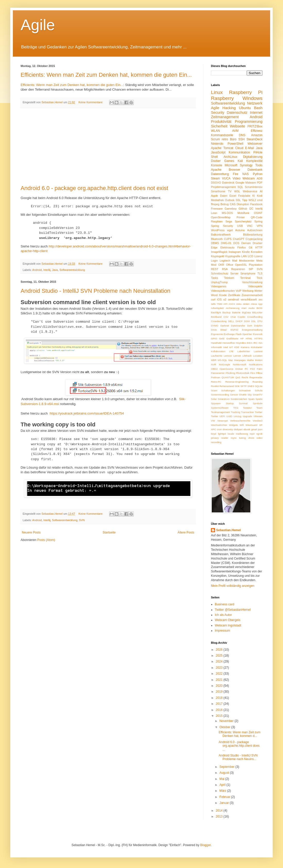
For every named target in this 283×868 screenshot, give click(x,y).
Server (234, 273)
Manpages (240, 360)
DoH (250, 326)
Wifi (242, 425)
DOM (247, 321)
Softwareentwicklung (72, 270)
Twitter (215, 416)
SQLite (259, 386)
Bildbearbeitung (253, 235)
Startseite (109, 532)
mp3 (252, 434)
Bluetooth (217, 239)
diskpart (238, 429)
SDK (237, 386)
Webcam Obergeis (228, 620)
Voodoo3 (258, 421)
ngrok (259, 434)
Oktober (225, 727)
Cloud (239, 148)
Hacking (229, 108)
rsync (234, 438)
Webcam (249, 178)
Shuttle (243, 395)
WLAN (215, 131)
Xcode (223, 295)
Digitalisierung (253, 157)
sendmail (233, 299)
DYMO (215, 326)
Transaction (247, 412)
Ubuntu (245, 108)
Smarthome (218, 191)
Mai (222, 779)
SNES (251, 386)
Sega (229, 221)
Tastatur (247, 408)
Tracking (235, 412)
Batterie (236, 312)
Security (218, 113)
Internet (256, 113)
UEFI (222, 416)
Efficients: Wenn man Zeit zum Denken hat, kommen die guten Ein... (106, 75)
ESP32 (234, 330)
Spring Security (222, 226)
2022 (220, 674)
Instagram (235, 252)
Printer (241, 217)
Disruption (243, 204)
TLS (260, 273)
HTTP (259, 247)
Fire (236, 174)
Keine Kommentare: (91, 102)
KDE (237, 347)
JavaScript (218, 152)
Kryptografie (233, 256)
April (223, 785)
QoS (238, 377)
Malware (251, 183)
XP (261, 425)
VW (213, 421)
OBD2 (214, 369)
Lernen (237, 356)
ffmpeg (215, 204)
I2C (251, 209)
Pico (253, 373)
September (227, 767)
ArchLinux (230, 157)
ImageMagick (219, 252)
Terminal (245, 278)
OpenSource (226, 369)
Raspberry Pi (246, 92)
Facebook (256, 204)
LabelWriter (244, 351)
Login (214, 261)
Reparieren (238, 269)
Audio (251, 308)
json (260, 429)
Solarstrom (224, 399)
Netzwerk (255, 103)
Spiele (259, 399)
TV (230, 191)
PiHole (258, 152)
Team (259, 408)
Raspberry (222, 98)
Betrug (225, 204)
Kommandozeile (222, 135)
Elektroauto (228, 247)
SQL (240, 187)
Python (258, 174)
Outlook (230, 200)
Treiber (259, 412)
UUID (229, 416)
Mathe (250, 360)
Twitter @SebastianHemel (233, 610)
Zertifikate (234, 295)
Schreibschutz (220, 273)
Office (229, 265)
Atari (244, 308)
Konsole (216, 165)
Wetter (258, 291)
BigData (246, 312)
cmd (260, 200)
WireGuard (251, 425)
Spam (251, 399)
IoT (231, 347)
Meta (259, 261)
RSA (225, 269)
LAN (244, 256)
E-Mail (250, 148)
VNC (250, 226)
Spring (258, 221)
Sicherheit (219, 126)
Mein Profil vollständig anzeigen (233, 586)
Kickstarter (257, 347)
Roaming (258, 382)
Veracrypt (223, 421)
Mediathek (217, 200)
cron (219, 429)
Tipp (245, 200)
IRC (256, 343)
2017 (220, 704)
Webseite (237, 126)
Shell (214, 157)
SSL (238, 200)
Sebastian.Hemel (228, 530)
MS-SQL (222, 360)
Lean (214, 213)
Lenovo (228, 356)
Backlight (216, 312)
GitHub (243, 209)
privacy (215, 438)
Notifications (256, 364)
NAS (246, 174)
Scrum (215, 139)
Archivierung (232, 308)
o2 (225, 299)
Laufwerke (217, 356)
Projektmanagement (223, 187)
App (260, 304)
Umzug (237, 416)
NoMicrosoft (240, 364)
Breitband (216, 317)
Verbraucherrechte (240, 421)
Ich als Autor (223, 615)
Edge (214, 247)
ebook (247, 429)
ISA (260, 343)
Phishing (230, 373)
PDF (260, 183)
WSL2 (252, 200)
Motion (259, 360)
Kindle (246, 252)
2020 (220, 686)
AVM (235, 131)
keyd (214, 434)
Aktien (246, 304)
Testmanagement (220, 412)
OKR (221, 265)
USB (240, 226)
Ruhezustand (227, 386)
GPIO (214, 338)
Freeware (217, 209)
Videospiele (255, 286)
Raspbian (217, 221)
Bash (258, 108)
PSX (253, 369)
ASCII (232, 304)
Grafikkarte (232, 338)
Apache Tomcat (222, 148)
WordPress (218, 230)
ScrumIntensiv (254, 187)
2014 (220, 811)
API (225, 304)
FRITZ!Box (255, 126)
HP (242, 338)
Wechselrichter (219, 425)
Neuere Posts (31, 532)
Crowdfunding (255, 317)
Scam (214, 390)
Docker (216, 161)
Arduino (240, 230)
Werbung (248, 291)
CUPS (228, 239)
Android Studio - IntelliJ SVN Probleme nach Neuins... (238, 757)
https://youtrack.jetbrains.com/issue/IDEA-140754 (87, 413)
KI (254, 196)
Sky (250, 395)
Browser (234, 170)
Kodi (260, 196)
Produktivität (221, 122)
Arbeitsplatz (217, 308)
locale (231, 434)
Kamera (245, 347)
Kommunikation (239, 152)
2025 (220, 656)
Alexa (254, 304)
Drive (214, 330)
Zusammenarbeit (252, 295)
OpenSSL (241, 265)
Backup (226, 312)
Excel (233, 196)
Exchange (229, 334)
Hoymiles (241, 343)
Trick (259, 278)
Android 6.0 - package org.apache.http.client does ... (239, 746)
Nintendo (217, 144)
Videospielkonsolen (223, 291)
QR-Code (257, 217)
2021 (220, 680)
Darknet (225, 326)
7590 (220, 304)
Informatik (216, 347)
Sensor (234, 395)
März (223, 791)
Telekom (229, 278)
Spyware (216, 403)
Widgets (233, 425)
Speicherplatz (243, 221)
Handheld (216, 343)
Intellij (47, 270)
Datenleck (228, 183)
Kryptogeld (218, 256)
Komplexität (254, 161)
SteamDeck (254, 139)
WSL (237, 191)
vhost (251, 438)
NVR (214, 364)
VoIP (239, 291)
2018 (220, 698)
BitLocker (257, 312)
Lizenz (258, 256)
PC (246, 369)
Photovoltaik (243, 373)
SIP (251, 269)
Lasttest (258, 351)
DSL (254, 321)
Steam (215, 178)
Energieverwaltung (252, 330)
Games (229, 161)
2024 (220, 661)
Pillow (259, 373)
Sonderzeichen (239, 399)
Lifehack (247, 356)
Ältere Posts (186, 532)
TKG (236, 408)
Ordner (239, 369)
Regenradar (256, 377)
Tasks (215, 278)
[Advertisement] (108, 147)
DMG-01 (226, 243)
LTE (231, 351)
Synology (246, 165)
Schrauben (245, 390)
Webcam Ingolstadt (228, 625)
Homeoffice (229, 343)
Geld (222, 338)
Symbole (258, 403)
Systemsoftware (220, 408)
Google (240, 183)
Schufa (259, 390)
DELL (231, 321)
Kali (240, 161)
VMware (258, 416)
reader (225, 438)
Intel (226, 347)
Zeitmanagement (225, 117)
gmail (254, 429)
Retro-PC (216, 382)
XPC (214, 429)
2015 (220, 716)
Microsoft (231, 165)
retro (225, 139)
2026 (220, 650)
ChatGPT (239, 239)
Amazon (257, 135)
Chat (233, 317)
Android (37, 270)
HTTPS (258, 338)
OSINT (258, 213)
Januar (225, 803)
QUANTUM (228, 377)
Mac (231, 360)
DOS (236, 243)
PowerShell (236, 144)
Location (258, 356)
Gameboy (231, 209)
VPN (260, 226)
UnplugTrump (219, 282)
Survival (243, 403)
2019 (220, 692)
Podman (216, 377)
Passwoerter (218, 373)
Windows (252, 98)
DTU (260, 321)
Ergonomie (217, 334)
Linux (217, 92)
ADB (260, 178)
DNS (242, 135)
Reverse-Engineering (237, 382)
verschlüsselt (249, 299)
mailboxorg (242, 434)
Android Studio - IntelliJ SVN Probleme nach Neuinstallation (95, 291)
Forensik (258, 334)
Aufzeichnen (255, 230)
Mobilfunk (243, 213)
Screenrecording (220, 395)
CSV (226, 317)
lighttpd (222, 434)
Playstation (256, 265)
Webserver (255, 144)
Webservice (250, 191)
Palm (260, 369)
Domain (246, 243)
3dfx (213, 304)
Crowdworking (219, 321)
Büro (233, 139)
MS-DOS (227, 213)
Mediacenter (247, 261)
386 (260, 300)
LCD (251, 256)
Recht (245, 377)
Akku (239, 304)
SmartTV (258, 395)
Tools (259, 165)
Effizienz (257, 131)
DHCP (239, 321)
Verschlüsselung (252, 282)
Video (236, 178)
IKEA (250, 343)
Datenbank (255, 170)
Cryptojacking (254, 239)
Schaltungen (228, 390)
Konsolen (257, 252)
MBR (214, 360)
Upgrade (247, 416)
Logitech (225, 261)
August (225, 773)
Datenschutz (237, 113)
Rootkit (215, 386)
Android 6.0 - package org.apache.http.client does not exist (94, 188)
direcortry (228, 429)
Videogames (219, 286)
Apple (215, 196)
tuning (242, 438)
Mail (235, 261)
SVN (82, 520)
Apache (216, 170)
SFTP (244, 386)
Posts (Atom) (46, 540)
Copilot (241, 317)
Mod (214, 265)
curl (213, 299)
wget (230, 230)
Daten (224, 196)
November (227, 721)
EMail (224, 330)
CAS (233, 204)
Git (251, 247)
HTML (249, 338)
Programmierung (249, 122)
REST (215, 269)
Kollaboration (218, 351)
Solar (214, 399)
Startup (230, 403)
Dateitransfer (238, 326)
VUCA (226, 178)
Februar (225, 797)
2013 (220, 817)
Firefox (241, 247)
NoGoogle (224, 364)
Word (214, 295)
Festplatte (244, 196)
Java (55, 270)
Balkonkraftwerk (221, 235)
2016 (220, 710)
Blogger (205, 845)
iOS (219, 299)
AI (261, 191)
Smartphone (248, 273)
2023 (220, 668)
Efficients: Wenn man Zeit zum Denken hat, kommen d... (240, 734)
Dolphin (258, 326)
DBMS (215, 243)
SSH (241, 139)
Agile (38, 25)
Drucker (258, 243)
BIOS (259, 308)
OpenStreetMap (221, 217)
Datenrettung (220, 174)
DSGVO (216, 183)
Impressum (222, 631)
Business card (224, 604)
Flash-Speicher (244, 334)
